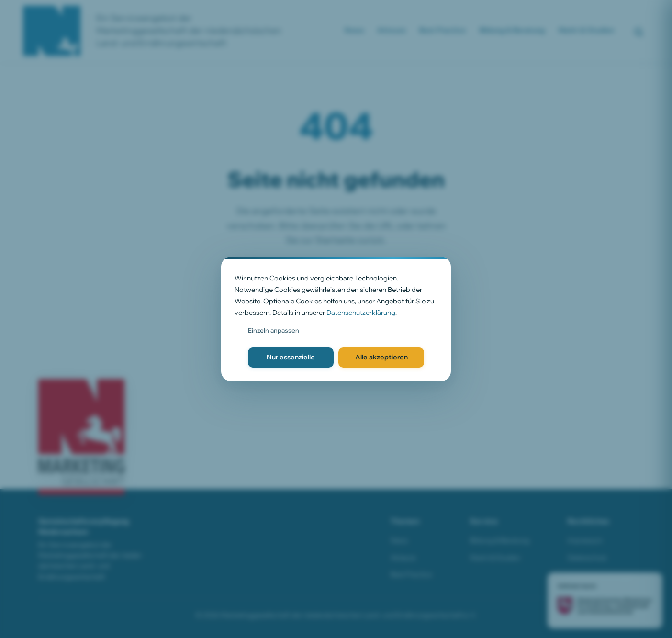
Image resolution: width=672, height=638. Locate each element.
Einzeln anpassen (274, 330)
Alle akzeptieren (381, 357)
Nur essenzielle (291, 357)
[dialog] (336, 319)
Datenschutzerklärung (361, 313)
